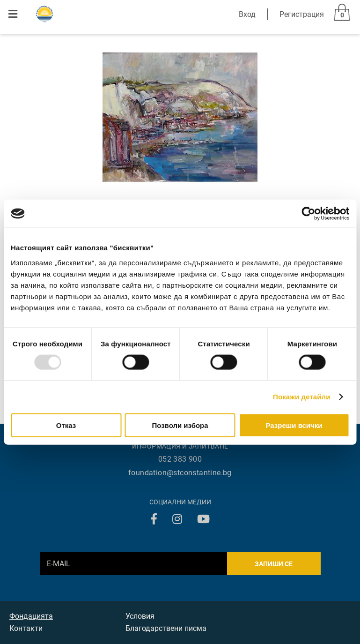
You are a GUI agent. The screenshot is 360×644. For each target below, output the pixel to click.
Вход (247, 14)
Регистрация (302, 14)
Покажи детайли (302, 397)
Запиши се (274, 564)
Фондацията (31, 616)
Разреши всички (294, 425)
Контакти (26, 628)
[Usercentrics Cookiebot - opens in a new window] (308, 214)
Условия (140, 616)
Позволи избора (180, 425)
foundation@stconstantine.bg (180, 473)
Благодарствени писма (166, 628)
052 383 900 (180, 459)
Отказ (66, 425)
